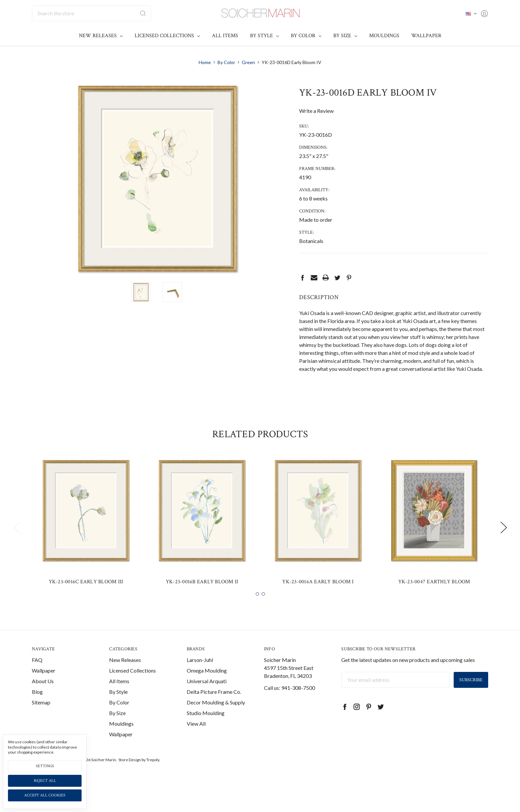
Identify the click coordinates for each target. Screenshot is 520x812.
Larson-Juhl (200, 672)
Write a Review (316, 111)
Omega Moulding (207, 683)
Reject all (45, 781)
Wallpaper (426, 36)
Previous (17, 540)
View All (196, 736)
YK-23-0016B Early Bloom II (202, 594)
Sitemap (41, 715)
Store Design (130, 772)
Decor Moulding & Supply (216, 715)
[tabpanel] (86, 536)
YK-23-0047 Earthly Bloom (434, 594)
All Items (225, 36)
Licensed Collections (167, 36)
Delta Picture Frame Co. (214, 704)
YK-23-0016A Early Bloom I (318, 594)
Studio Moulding (206, 725)
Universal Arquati (207, 693)
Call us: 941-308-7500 (290, 700)
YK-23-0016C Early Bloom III (86, 594)
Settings (45, 766)
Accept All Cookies (45, 795)
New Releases (101, 36)
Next (503, 540)
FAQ (37, 672)
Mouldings (384, 36)
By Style (264, 36)
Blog (37, 704)
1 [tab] (257, 606)
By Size (345, 36)
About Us (43, 693)
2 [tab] (263, 606)
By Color (306, 36)
